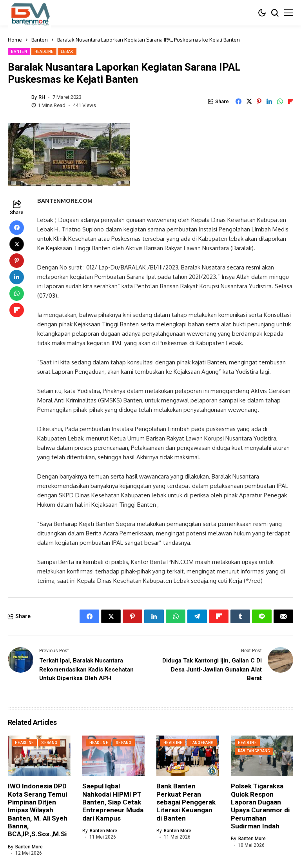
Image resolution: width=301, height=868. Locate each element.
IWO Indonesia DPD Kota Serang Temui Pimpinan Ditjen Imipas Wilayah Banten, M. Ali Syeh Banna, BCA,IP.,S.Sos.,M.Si (38, 810)
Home (15, 40)
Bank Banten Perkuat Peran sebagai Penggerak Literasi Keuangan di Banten (186, 802)
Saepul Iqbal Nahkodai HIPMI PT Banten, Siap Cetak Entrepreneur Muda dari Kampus (113, 802)
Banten (40, 40)
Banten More (29, 847)
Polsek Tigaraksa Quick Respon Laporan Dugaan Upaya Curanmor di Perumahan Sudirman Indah (260, 806)
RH (42, 97)
